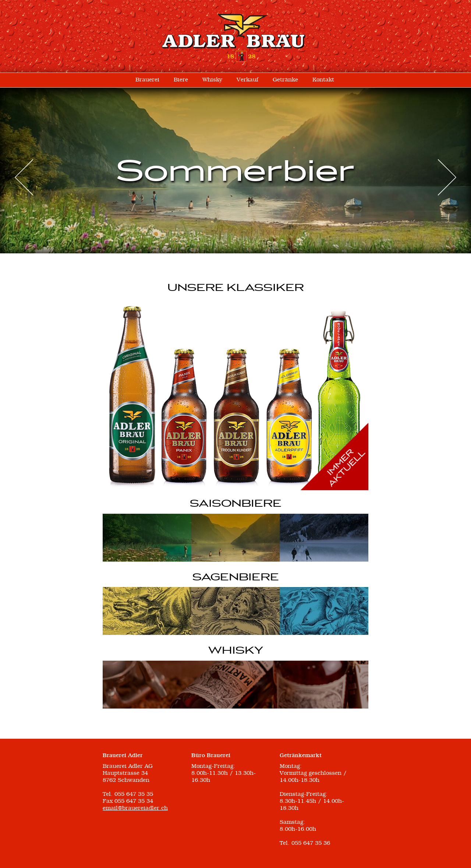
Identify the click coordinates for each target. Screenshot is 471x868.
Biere (181, 80)
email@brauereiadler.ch (135, 808)
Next (447, 177)
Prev (24, 177)
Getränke (285, 80)
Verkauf (247, 80)
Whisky (212, 80)
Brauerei (147, 80)
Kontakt (323, 80)
